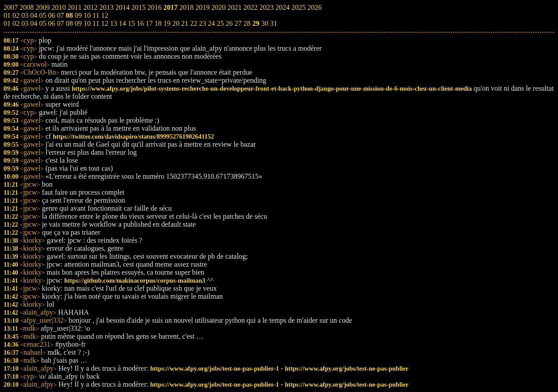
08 (69, 23)
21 (185, 23)
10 (87, 23)
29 (256, 23)
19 (167, 23)
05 (43, 23)
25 (220, 23)
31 (273, 23)
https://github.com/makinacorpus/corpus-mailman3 (135, 280)
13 (113, 23)
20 (176, 23)
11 (96, 23)
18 (158, 23)
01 (7, 23)
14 (122, 23)
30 (265, 23)
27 (238, 23)
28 (247, 23)
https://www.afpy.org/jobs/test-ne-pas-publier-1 (215, 368)
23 (202, 23)
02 (16, 23)
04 (34, 23)
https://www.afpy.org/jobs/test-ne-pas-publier (347, 368)
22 (193, 23)
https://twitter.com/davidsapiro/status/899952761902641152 (134, 136)
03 (25, 23)
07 (60, 23)
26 (229, 23)
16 (140, 23)
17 (149, 23)
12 (104, 23)
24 (211, 23)
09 (78, 23)
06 (52, 23)
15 (131, 23)
